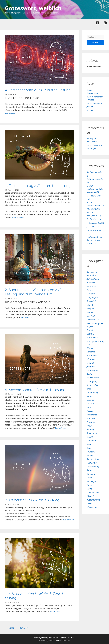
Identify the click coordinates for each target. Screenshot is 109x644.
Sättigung (91, 474)
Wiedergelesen (93, 500)
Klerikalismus (93, 378)
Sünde (89, 478)
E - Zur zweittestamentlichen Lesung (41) (95, 206)
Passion (90, 411)
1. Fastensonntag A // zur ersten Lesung (38, 186)
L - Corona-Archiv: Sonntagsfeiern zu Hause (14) (95, 240)
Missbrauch (92, 404)
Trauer (90, 485)
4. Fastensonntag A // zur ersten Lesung (38, 90)
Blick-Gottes (92, 286)
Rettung (90, 429)
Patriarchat (92, 415)
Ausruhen (91, 283)
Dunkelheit (91, 301)
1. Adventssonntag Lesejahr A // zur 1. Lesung (35, 596)
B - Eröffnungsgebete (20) (95, 179)
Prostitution (92, 422)
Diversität (91, 294)
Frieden (90, 312)
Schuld (90, 437)
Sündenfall (91, 481)
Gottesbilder (92, 337)
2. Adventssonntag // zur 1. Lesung (32, 500)
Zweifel (90, 504)
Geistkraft (91, 316)
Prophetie (91, 418)
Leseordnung (93, 392)
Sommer (90, 455)
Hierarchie (91, 359)
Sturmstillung (93, 466)
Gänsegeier (92, 348)
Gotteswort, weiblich (33, 8)
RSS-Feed (71, 637)
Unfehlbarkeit (93, 492)
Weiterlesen (11, 113)
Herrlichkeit (92, 355)
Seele (89, 444)
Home (11, 628)
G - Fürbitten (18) (94, 219)
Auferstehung (93, 279)
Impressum (53, 637)
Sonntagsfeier (93, 459)
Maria (89, 396)
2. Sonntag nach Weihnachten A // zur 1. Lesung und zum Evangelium (38, 292)
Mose (89, 407)
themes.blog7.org (63, 640)
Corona (90, 290)
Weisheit (90, 496)
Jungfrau (91, 366)
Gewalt (90, 330)
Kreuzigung (92, 381)
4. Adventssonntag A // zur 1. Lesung (35, 390)
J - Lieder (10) (93, 227)
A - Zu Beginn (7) (94, 172)
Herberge (91, 352)
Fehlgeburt (91, 308)
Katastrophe (92, 370)
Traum (89, 489)
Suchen (95, 43)
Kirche (89, 374)
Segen (89, 448)
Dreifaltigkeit (92, 297)
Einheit (90, 305)
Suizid (89, 470)
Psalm (89, 426)
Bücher (90, 110)
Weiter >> (24, 628)
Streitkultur (92, 463)
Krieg (89, 389)
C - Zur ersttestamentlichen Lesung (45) (95, 189)
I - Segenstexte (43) (95, 223)
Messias (90, 400)
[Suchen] (95, 37)
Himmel (90, 363)
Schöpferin (91, 441)
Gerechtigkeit (93, 320)
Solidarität (91, 452)
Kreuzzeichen (93, 385)
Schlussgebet (92, 433)
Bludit (51, 640)
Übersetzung (92, 507)
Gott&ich (91, 334)
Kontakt (63, 637)
